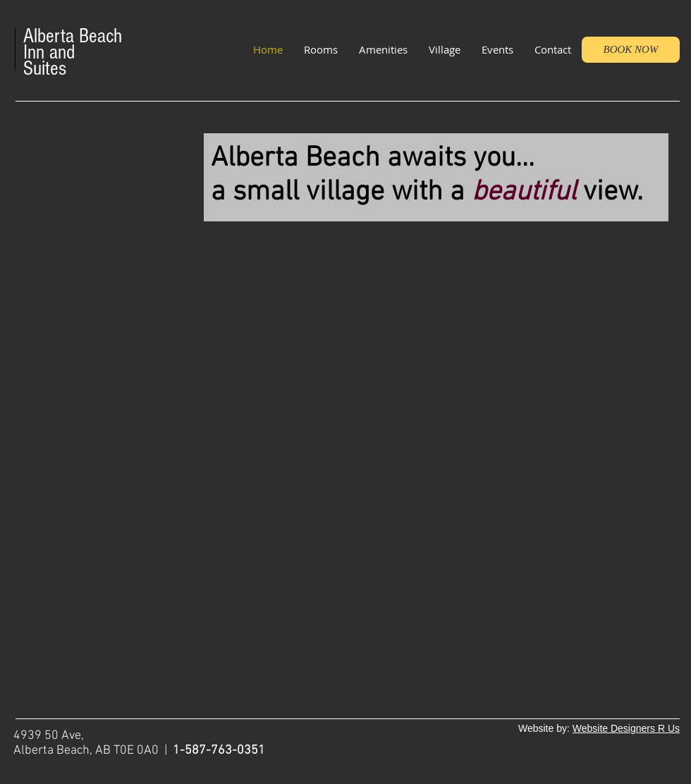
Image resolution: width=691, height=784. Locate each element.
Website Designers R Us (626, 728)
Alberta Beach (73, 36)
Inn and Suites (49, 60)
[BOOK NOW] (631, 50)
